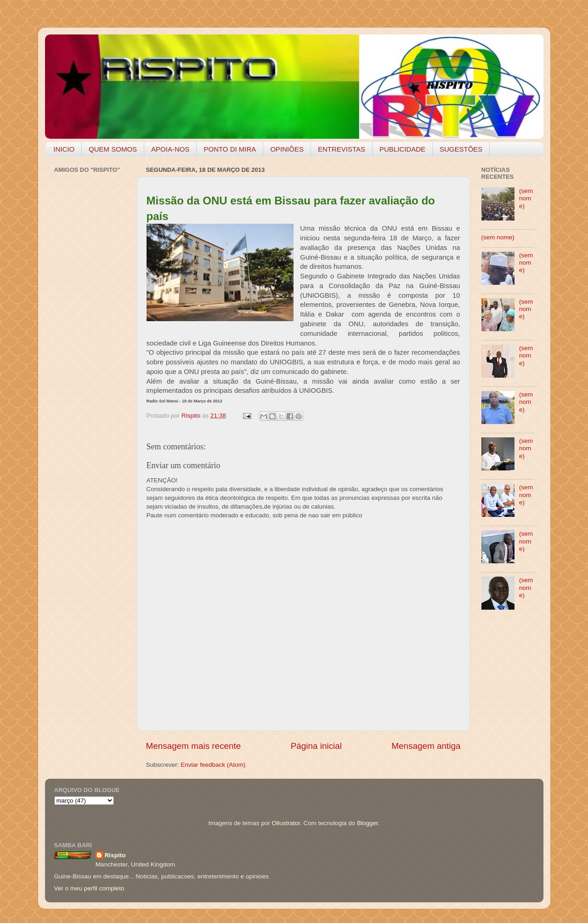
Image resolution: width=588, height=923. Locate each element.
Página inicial (316, 746)
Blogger (367, 823)
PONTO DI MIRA (230, 149)
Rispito (115, 855)
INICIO (64, 149)
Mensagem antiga (426, 746)
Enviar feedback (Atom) (213, 765)
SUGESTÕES (461, 149)
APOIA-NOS (170, 149)
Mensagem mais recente (194, 746)
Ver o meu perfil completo (89, 888)
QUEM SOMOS (113, 149)
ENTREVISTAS (342, 149)
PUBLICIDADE (402, 149)
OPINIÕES (287, 149)
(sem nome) (526, 198)
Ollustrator (286, 823)
